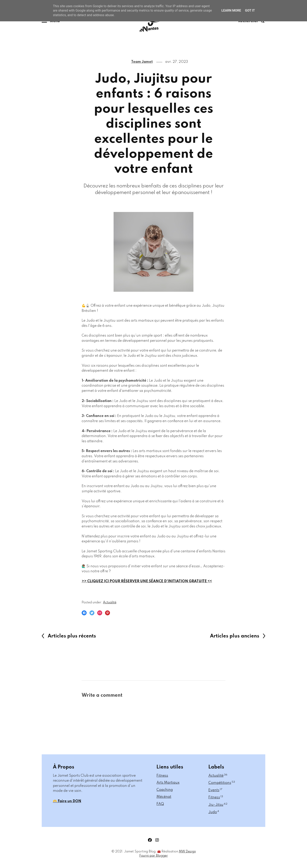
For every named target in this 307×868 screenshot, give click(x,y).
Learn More (231, 10)
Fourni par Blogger (154, 856)
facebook (150, 840)
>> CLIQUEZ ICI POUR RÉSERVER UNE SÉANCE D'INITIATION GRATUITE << (147, 581)
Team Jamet (142, 62)
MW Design (187, 852)
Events (215, 790)
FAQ (160, 804)
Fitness (162, 776)
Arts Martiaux (168, 783)
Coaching (165, 790)
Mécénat (164, 797)
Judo (214, 812)
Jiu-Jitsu (218, 805)
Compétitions (222, 783)
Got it (250, 10)
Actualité (110, 603)
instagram (157, 840)
